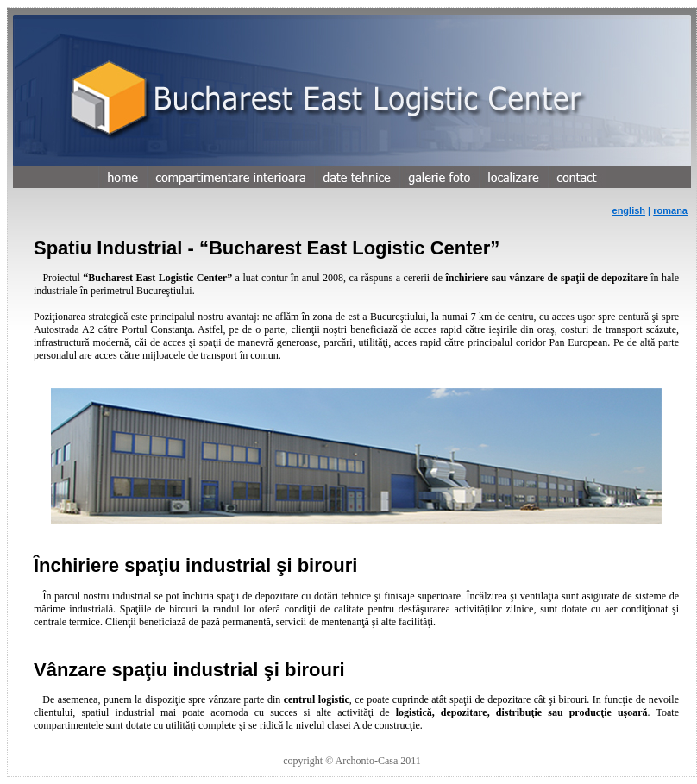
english (629, 210)
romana (670, 210)
